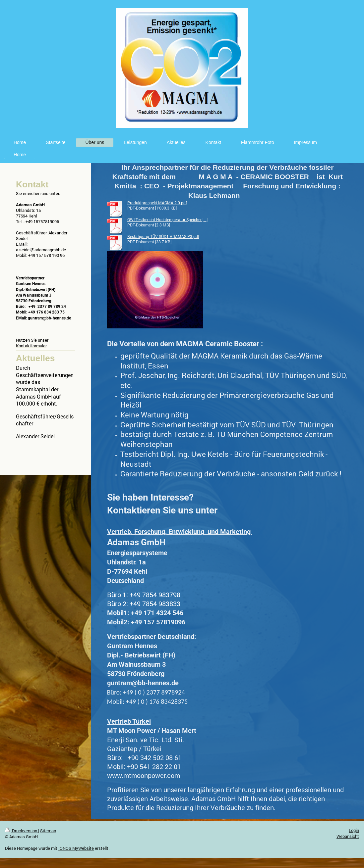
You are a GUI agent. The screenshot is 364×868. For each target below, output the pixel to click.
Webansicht (348, 836)
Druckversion (22, 831)
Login (354, 830)
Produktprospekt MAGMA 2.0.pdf (157, 203)
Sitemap (48, 831)
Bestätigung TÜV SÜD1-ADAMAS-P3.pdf (163, 237)
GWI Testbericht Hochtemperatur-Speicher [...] (167, 220)
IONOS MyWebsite (76, 848)
